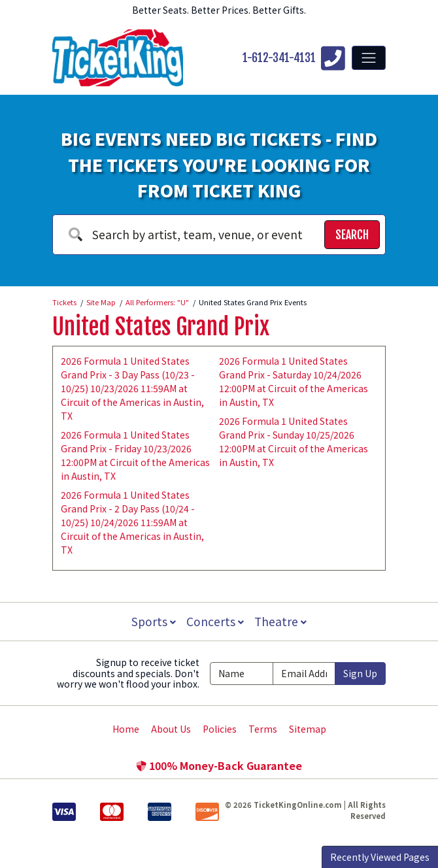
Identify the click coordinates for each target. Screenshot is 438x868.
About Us (171, 729)
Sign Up (360, 673)
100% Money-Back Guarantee (219, 765)
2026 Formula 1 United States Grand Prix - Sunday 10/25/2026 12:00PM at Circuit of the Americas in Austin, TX (294, 442)
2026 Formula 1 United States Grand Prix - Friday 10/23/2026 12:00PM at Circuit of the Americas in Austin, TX (135, 455)
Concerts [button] (215, 621)
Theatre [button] (282, 621)
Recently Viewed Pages (380, 857)
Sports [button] (152, 621)
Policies (220, 729)
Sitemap (308, 729)
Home (126, 729)
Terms (263, 729)
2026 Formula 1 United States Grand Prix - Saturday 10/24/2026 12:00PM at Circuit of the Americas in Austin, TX (294, 381)
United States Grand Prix (161, 327)
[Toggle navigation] (369, 58)
